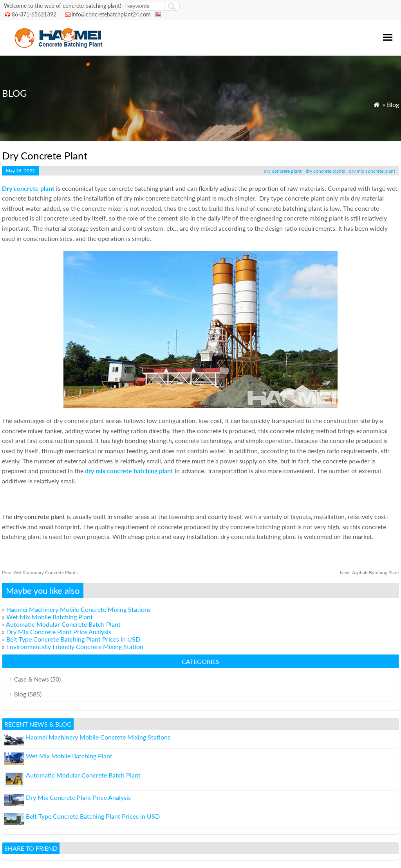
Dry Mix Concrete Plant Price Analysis (59, 632)
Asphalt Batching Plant (369, 572)
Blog (393, 104)
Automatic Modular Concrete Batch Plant (63, 624)
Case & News (32, 679)
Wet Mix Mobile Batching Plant (50, 617)
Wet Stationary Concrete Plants (40, 572)
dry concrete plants (325, 171)
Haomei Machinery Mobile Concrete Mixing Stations (79, 609)
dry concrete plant (283, 171)
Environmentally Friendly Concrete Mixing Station (75, 646)
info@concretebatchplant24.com (111, 14)
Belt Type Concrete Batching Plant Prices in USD (73, 639)
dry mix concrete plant (372, 171)
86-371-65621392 (34, 14)
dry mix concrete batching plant (129, 471)
